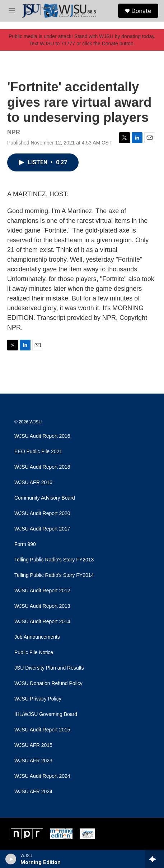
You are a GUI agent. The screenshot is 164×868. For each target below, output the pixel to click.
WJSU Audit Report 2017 (42, 529)
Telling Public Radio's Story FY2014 (54, 575)
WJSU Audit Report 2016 (42, 436)
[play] (11, 859)
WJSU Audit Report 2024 (42, 776)
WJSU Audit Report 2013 (42, 606)
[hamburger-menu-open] (12, 11)
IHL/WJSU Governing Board (46, 714)
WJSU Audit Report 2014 (42, 622)
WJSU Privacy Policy (38, 699)
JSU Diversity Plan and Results (49, 668)
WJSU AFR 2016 (33, 483)
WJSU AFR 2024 (33, 792)
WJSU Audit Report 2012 (42, 591)
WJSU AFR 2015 (33, 745)
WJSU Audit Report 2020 (42, 513)
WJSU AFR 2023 (33, 761)
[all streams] (154, 859)
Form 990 (25, 544)
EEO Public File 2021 (38, 452)
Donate (141, 11)
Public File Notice (34, 653)
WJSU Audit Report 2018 (42, 467)
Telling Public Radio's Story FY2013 (54, 560)
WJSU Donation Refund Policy (48, 683)
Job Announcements (37, 637)
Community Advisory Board (45, 498)
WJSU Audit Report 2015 (42, 730)
